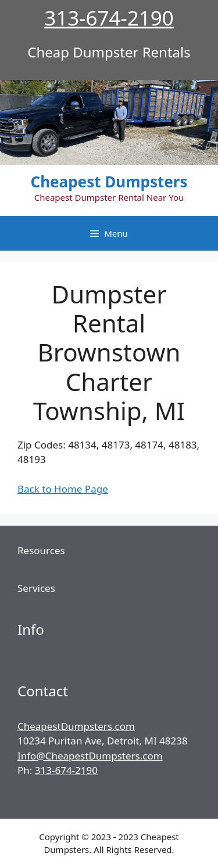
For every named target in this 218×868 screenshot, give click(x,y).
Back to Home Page (63, 489)
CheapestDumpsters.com (76, 726)
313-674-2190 (109, 18)
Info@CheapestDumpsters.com (90, 756)
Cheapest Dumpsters (109, 182)
